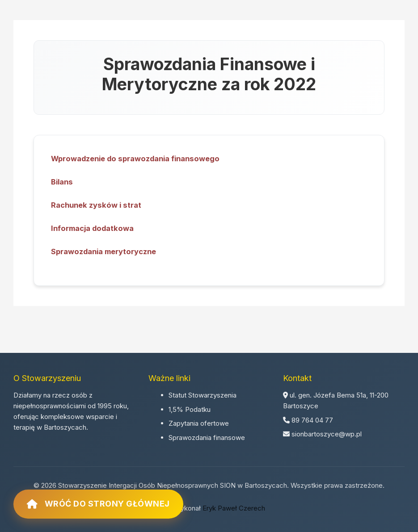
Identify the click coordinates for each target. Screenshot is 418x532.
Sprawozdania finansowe (207, 438)
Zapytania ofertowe (199, 423)
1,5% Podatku (190, 409)
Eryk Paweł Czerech (234, 508)
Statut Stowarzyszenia (203, 395)
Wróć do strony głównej (98, 504)
